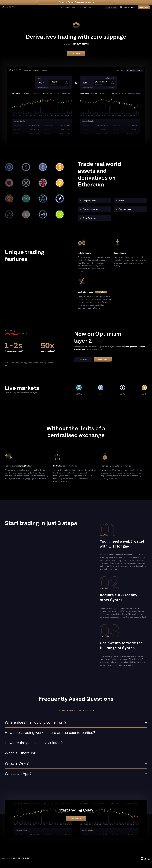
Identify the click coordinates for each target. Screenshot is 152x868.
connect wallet (130, 7)
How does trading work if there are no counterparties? (76, 733)
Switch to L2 (103, 359)
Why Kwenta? (66, 7)
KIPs (89, 7)
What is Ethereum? (76, 753)
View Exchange (76, 819)
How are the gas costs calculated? (76, 743)
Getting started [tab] (86, 711)
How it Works (77, 7)
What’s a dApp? (76, 774)
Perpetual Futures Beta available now (75, 2)
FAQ (84, 7)
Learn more (83, 359)
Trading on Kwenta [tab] (67, 711)
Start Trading (144, 7)
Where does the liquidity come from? (76, 722)
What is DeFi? (76, 763)
